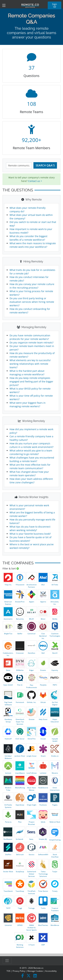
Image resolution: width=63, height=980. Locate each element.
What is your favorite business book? (30, 534)
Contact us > (35, 181)
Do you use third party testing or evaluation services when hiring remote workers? (32, 302)
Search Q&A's (45, 165)
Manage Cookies (35, 971)
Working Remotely (32, 421)
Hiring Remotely (32, 261)
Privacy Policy (19, 971)
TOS (8, 971)
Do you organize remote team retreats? (32, 343)
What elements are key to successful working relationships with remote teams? (30, 364)
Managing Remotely (32, 327)
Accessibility (51, 971)
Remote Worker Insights (32, 497)
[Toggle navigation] (4, 5)
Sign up (55, 5)
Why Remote (32, 200)
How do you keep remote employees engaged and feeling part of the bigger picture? (31, 381)
